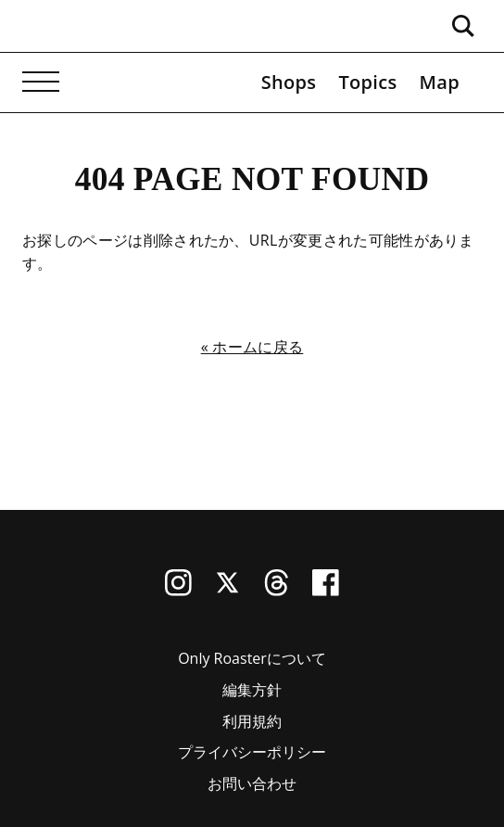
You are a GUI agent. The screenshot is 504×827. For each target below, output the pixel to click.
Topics (367, 82)
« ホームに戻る (252, 347)
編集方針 (252, 690)
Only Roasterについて (252, 658)
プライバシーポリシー (252, 752)
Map (440, 82)
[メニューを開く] (41, 83)
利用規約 (252, 721)
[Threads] (277, 591)
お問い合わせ (252, 783)
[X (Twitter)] (227, 591)
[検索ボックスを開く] (463, 26)
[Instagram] (178, 591)
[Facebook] (326, 591)
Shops (289, 82)
